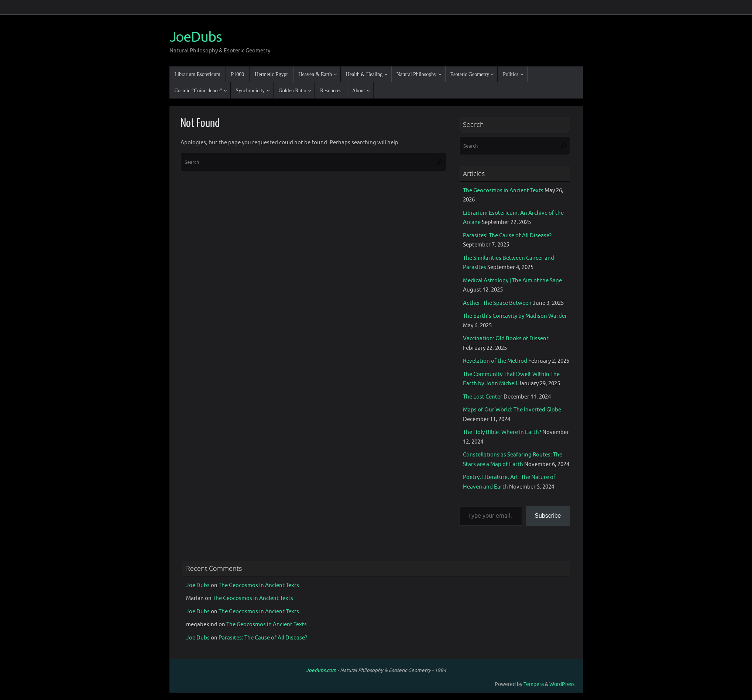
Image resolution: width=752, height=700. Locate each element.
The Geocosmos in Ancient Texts (503, 191)
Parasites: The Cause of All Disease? (507, 236)
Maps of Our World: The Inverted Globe (512, 410)
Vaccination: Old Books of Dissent (506, 339)
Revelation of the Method (495, 361)
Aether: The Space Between (497, 303)
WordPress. (562, 684)
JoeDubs (196, 37)
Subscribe (548, 516)
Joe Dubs (198, 585)
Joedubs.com (321, 670)
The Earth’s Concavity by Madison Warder (515, 316)
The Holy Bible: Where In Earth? (502, 432)
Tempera (534, 684)
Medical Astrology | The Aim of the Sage (512, 281)
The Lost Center (483, 397)
